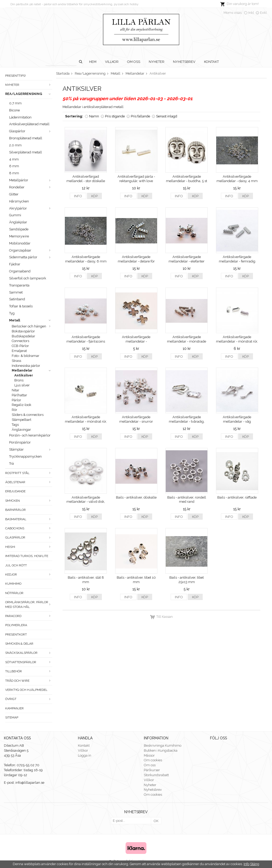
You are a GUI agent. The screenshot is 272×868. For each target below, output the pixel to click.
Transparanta (19, 285)
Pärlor (16, 400)
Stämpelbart (21, 420)
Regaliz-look (21, 405)
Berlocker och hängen (32, 326)
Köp (94, 196)
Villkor (112, 62)
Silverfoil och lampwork (28, 278)
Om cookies (153, 760)
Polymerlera (16, 625)
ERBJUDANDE (15, 491)
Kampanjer (14, 708)
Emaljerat (19, 351)
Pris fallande (140, 116)
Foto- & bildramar (26, 356)
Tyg (12, 313)
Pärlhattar (19, 395)
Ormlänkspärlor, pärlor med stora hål (29, 604)
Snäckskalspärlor (29, 653)
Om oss (134, 62)
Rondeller (31, 187)
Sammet (16, 292)
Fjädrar (15, 264)
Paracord (29, 616)
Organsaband (20, 271)
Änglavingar (21, 430)
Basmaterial (29, 519)
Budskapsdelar (23, 336)
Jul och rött (16, 565)
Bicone (14, 110)
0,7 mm (15, 103)
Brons (19, 380)
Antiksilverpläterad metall (29, 124)
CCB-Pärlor (20, 346)
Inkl (251, 13)
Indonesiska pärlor (26, 366)
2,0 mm (15, 145)
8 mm (14, 173)
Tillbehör (29, 671)
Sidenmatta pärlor (31, 257)
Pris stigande (115, 116)
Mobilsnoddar (20, 243)
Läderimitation (20, 117)
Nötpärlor (14, 593)
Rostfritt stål (29, 473)
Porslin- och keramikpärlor (30, 435)
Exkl (263, 13)
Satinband (17, 299)
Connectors (20, 341)
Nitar (16, 390)
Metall (31, 320)
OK (156, 821)
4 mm (14, 159)
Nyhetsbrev (184, 62)
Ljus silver (22, 385)
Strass (16, 361)
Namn (94, 116)
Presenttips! (16, 76)
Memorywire (19, 236)
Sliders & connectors (28, 415)
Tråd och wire (29, 681)
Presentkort (16, 634)
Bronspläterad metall (26, 138)
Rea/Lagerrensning (29, 94)
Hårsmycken (19, 201)
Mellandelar (32, 370)
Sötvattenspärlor (29, 662)
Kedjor (29, 574)
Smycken (29, 501)
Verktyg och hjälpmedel (26, 690)
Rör (14, 410)
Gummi (15, 215)
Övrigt (29, 699)
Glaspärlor (31, 131)
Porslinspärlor (20, 442)
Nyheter (157, 62)
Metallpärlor (31, 180)
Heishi (29, 547)
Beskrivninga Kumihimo (163, 746)
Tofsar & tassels (21, 306)
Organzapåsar (31, 250)
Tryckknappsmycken (25, 456)
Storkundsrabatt (156, 775)
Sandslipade (19, 229)
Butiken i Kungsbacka (161, 750)
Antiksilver (24, 375)
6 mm (14, 166)
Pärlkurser (152, 770)
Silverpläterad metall (26, 152)
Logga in (85, 755)
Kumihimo (13, 584)
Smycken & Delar (19, 644)
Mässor (149, 755)
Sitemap (12, 717)
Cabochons (29, 528)
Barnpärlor (16, 510)
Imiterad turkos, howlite (27, 556)
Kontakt (211, 62)
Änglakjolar (18, 222)
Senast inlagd (167, 116)
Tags (15, 425)
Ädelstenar (29, 482)
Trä (11, 463)
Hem (93, 62)
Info (78, 196)
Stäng (255, 864)
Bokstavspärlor (23, 331)
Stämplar (31, 449)
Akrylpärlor (31, 208)
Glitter (14, 194)
